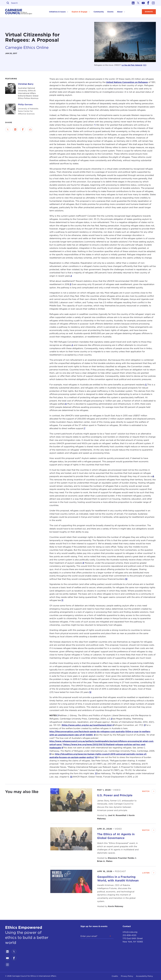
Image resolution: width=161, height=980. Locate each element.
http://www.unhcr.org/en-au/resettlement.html (87, 725)
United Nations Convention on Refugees (127, 82)
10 (126, 579)
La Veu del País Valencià (132, 65)
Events (110, 12)
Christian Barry (26, 84)
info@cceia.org (130, 932)
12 (90, 692)
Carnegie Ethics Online (27, 47)
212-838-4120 (129, 935)
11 (62, 600)
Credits (115, 976)
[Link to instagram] (153, 3)
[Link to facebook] (148, 3)
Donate (149, 12)
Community (99, 12)
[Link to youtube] (143, 3)
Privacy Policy (127, 976)
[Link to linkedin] (133, 3)
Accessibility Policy (144, 976)
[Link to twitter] (138, 3)
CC (145, 65)
